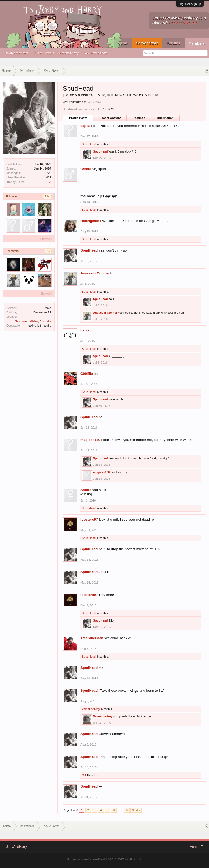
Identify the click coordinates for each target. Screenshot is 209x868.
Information (166, 118)
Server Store (147, 43)
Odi (84, 775)
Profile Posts (78, 118)
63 (49, 182)
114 (47, 196)
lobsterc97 (89, 519)
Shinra (86, 490)
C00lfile (87, 374)
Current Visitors (44, 53)
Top (204, 847)
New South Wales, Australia (33, 321)
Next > (136, 810)
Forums (173, 43)
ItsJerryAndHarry (15, 847)
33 (48, 251)
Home (123, 43)
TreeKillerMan (92, 638)
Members (197, 43)
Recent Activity (69, 53)
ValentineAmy (91, 709)
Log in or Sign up (190, 4)
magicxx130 (90, 440)
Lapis (85, 330)
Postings (139, 118)
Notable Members (17, 53)
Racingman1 (91, 221)
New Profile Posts (96, 53)
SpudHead (89, 144)
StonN (86, 169)
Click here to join (183, 23)
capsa (85, 126)
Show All (46, 239)
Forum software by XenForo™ (105, 859)
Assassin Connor (95, 273)
